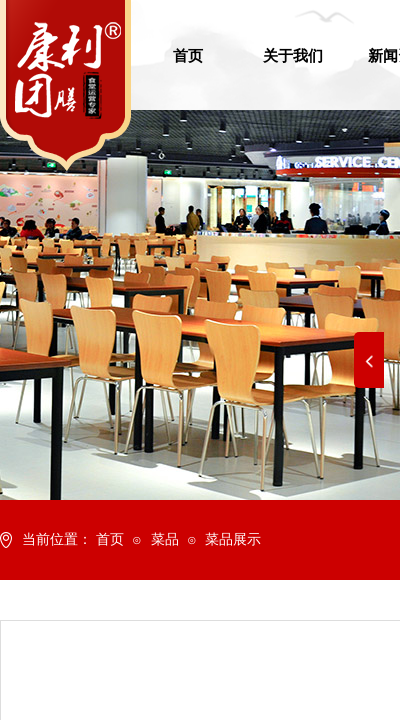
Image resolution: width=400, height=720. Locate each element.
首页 (110, 539)
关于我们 (293, 56)
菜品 (165, 539)
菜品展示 (233, 539)
